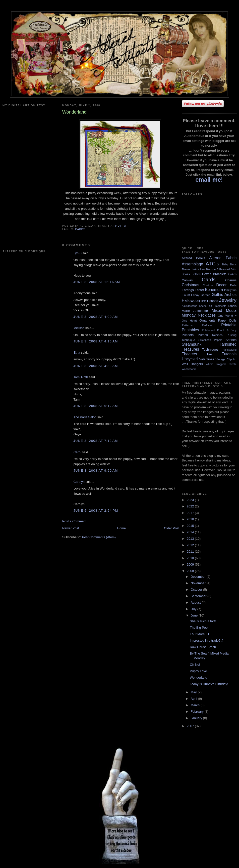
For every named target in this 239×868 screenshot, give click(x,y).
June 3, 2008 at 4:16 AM (96, 341)
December (199, 577)
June (195, 615)
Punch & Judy (227, 330)
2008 (191, 571)
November (199, 583)
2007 (191, 726)
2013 (191, 539)
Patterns (187, 325)
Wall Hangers (192, 364)
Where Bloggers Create (221, 364)
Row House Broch (203, 647)
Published (208, 330)
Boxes (207, 274)
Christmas (190, 285)
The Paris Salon (85, 417)
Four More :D (199, 634)
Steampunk (192, 344)
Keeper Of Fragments (213, 306)
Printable (229, 325)
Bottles (196, 274)
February (198, 712)
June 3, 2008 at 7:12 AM (96, 441)
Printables (190, 330)
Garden (206, 295)
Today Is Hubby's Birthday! (209, 684)
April (194, 699)
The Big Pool (199, 628)
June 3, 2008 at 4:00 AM (96, 317)
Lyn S (78, 253)
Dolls (233, 285)
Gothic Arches (224, 295)
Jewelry (228, 300)
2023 (191, 500)
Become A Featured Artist (221, 269)
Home (122, 528)
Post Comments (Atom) (99, 537)
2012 (191, 545)
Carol (77, 452)
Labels (232, 306)
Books (186, 274)
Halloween (191, 301)
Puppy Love (198, 671)
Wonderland (189, 369)
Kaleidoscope (189, 306)
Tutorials (229, 354)
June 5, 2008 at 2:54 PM (96, 511)
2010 (191, 558)
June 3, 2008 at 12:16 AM (97, 282)
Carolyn (79, 482)
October (197, 590)
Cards (80, 229)
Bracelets (220, 274)
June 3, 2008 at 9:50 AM (96, 471)
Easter (199, 290)
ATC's (212, 264)
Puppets (188, 335)
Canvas (187, 280)
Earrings (188, 290)
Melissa (79, 328)
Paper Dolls (227, 320)
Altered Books (193, 258)
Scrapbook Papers (210, 340)
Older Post (172, 528)
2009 (191, 564)
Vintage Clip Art (226, 359)
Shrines (231, 340)
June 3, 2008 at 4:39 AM (96, 366)
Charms (231, 280)
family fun (230, 290)
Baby (225, 265)
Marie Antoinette (195, 311)
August (196, 602)
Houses (213, 301)
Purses (203, 335)
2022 (191, 506)
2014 (191, 532)
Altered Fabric (223, 258)
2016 (191, 519)
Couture (208, 285)
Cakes (232, 274)
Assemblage (192, 264)
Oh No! (195, 665)
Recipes (217, 335)
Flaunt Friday (191, 295)
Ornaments (207, 320)
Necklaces (207, 315)
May (194, 692)
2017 (191, 513)
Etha (77, 352)
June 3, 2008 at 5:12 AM (96, 406)
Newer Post (71, 528)
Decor (222, 285)
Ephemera (214, 290)
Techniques (210, 350)
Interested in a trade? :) (206, 641)
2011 (191, 552)
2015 (191, 526)
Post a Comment (74, 521)
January (197, 718)
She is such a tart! (203, 621)
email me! (209, 180)
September (199, 596)
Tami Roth (81, 377)
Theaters (189, 354)
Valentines (207, 359)
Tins (209, 354)
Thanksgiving (229, 350)
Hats (204, 301)
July (194, 609)
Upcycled (190, 359)
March (196, 705)
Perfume (207, 325)
